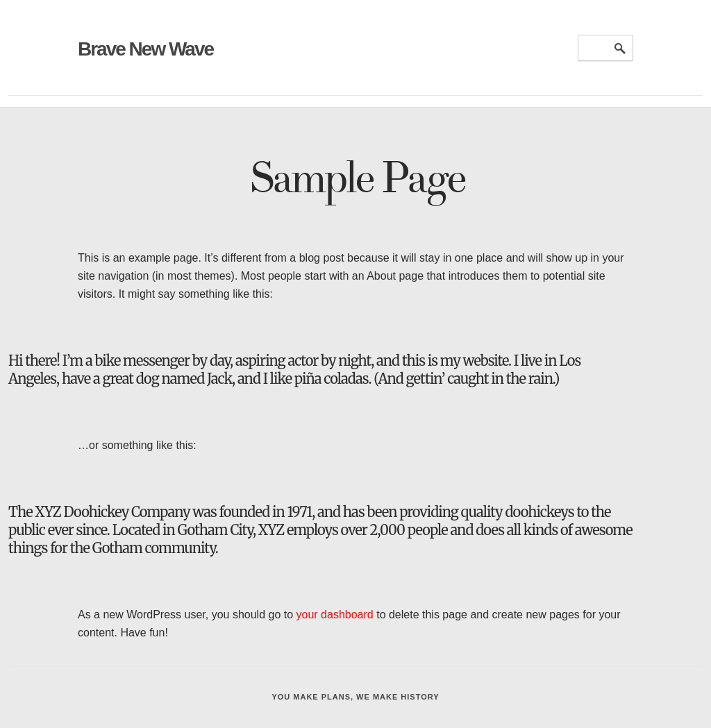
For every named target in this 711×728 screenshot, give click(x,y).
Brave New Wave (145, 49)
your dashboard (335, 615)
